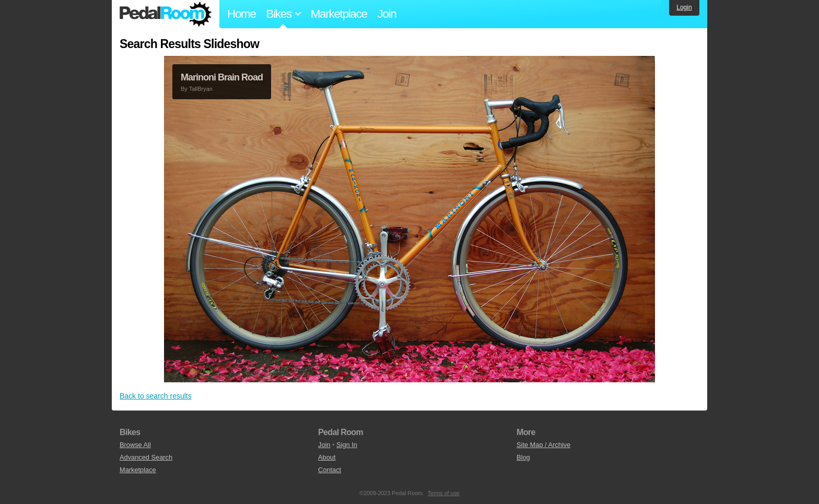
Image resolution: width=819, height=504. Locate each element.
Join (387, 14)
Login (684, 7)
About (327, 457)
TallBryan (201, 89)
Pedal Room (166, 14)
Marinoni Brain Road (222, 77)
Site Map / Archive (543, 445)
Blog (523, 457)
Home (242, 14)
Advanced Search (146, 457)
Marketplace (339, 14)
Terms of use (444, 493)
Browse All (135, 445)
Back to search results (156, 396)
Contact (330, 470)
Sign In (347, 445)
